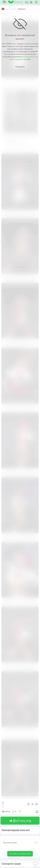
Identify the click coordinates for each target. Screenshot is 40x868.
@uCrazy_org (20, 821)
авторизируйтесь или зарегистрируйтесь (24, 58)
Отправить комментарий (20, 854)
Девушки (22, 9)
